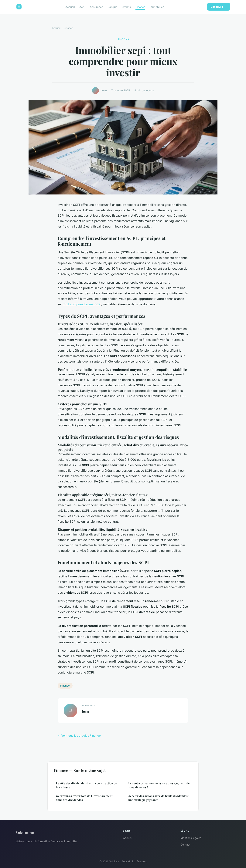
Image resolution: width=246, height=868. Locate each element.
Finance (140, 7)
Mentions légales (191, 838)
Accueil (70, 7)
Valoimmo (25, 833)
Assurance (96, 7)
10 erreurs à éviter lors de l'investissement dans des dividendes (84, 798)
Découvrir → (219, 7)
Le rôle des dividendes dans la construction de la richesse (86, 785)
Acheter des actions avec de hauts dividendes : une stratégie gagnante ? (159, 798)
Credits (126, 7)
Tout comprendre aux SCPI (82, 304)
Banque (112, 7)
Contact (185, 844)
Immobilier (157, 7)
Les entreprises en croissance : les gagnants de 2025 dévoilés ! (159, 785)
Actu (82, 7)
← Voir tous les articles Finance (79, 736)
